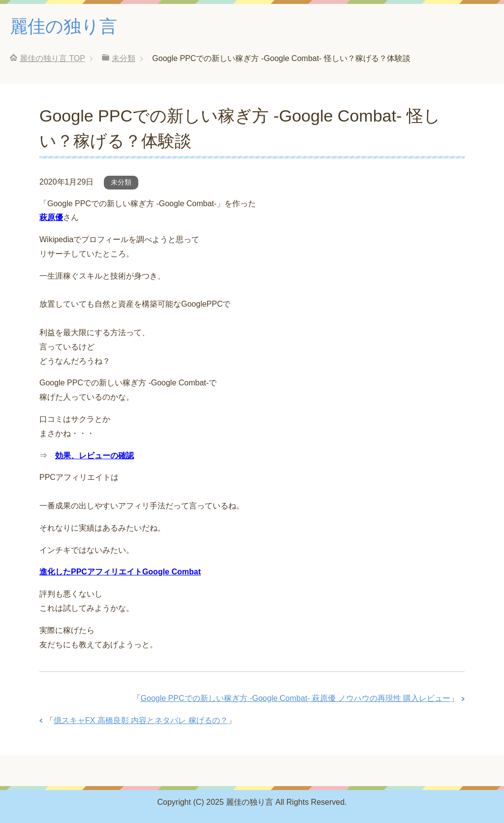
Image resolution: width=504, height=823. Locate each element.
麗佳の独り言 (63, 26)
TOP (52, 58)
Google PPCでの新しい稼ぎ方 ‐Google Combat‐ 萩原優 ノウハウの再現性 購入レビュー (296, 698)
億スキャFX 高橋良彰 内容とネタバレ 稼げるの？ (141, 720)
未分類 (121, 182)
